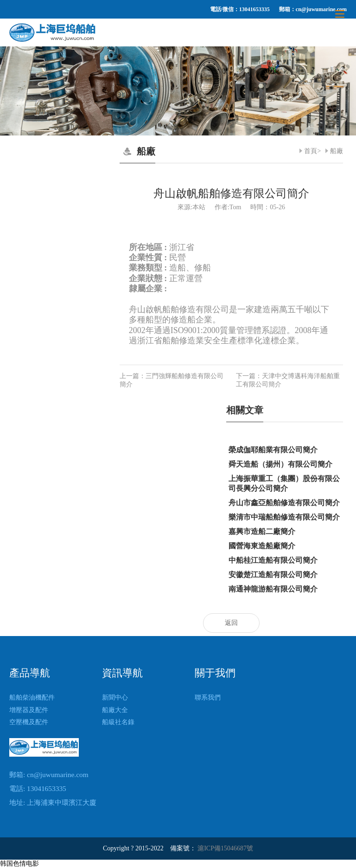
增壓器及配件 (29, 710)
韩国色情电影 (19, 864)
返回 (231, 623)
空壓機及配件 (29, 722)
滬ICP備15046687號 (225, 848)
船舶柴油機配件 (32, 698)
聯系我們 (208, 698)
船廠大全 (115, 710)
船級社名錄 (118, 722)
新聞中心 (115, 698)
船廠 (337, 151)
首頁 (311, 151)
